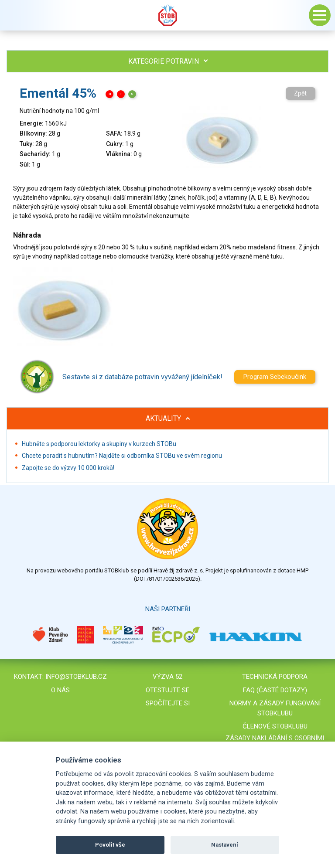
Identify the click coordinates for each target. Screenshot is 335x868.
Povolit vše (110, 845)
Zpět (300, 93)
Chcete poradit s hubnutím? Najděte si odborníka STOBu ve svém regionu (122, 456)
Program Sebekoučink (275, 377)
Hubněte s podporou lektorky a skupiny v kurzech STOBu (99, 444)
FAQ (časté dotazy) (275, 690)
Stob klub (167, 15)
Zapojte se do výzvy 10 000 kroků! (68, 468)
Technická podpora (275, 677)
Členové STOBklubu (275, 726)
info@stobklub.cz (76, 677)
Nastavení (225, 845)
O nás (60, 690)
